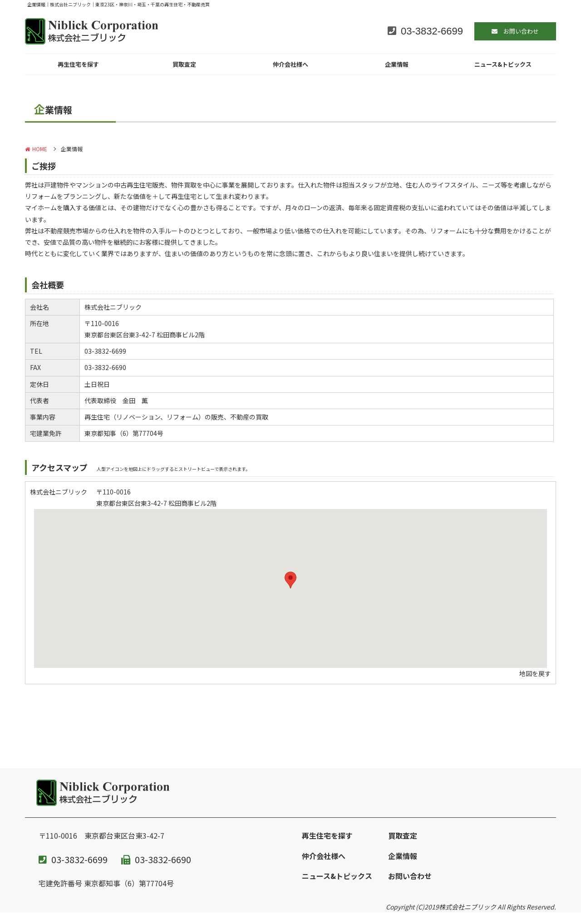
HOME (36, 149)
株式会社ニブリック (468, 907)
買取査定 (184, 64)
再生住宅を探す (78, 64)
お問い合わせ (410, 876)
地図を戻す (535, 673)
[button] (290, 580)
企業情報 (397, 64)
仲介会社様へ (290, 64)
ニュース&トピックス (503, 64)
